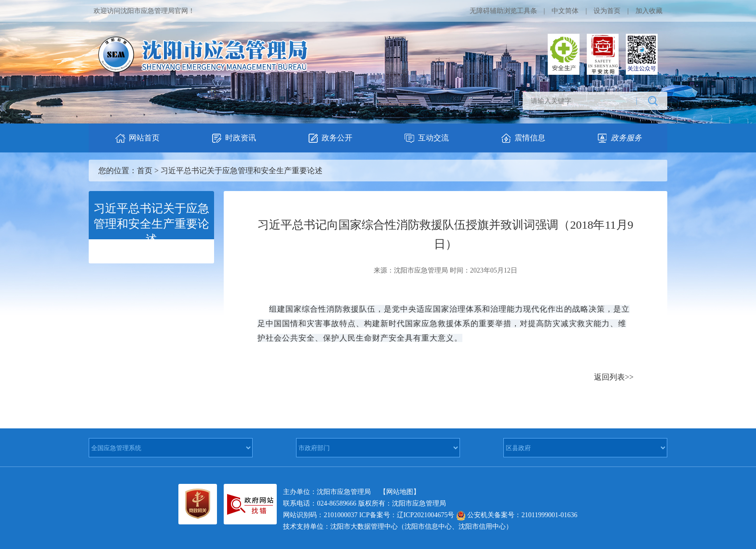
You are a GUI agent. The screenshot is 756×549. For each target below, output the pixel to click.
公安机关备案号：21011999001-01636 (517, 515)
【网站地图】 (400, 492)
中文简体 (565, 11)
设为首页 (607, 11)
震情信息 (523, 138)
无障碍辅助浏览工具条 (503, 11)
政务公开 (330, 138)
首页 (145, 171)
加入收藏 (649, 11)
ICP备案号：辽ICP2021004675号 (407, 515)
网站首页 (137, 138)
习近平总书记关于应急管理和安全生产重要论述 (242, 171)
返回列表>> (614, 377)
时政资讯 (233, 138)
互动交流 (426, 138)
